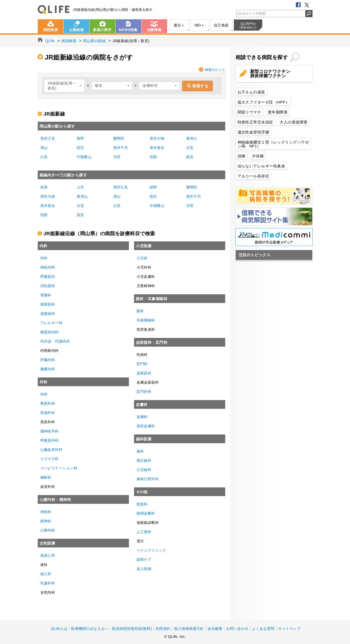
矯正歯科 (144, 460)
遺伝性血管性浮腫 (253, 132)
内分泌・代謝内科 (55, 341)
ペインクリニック (152, 550)
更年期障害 (278, 112)
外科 (44, 394)
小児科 (142, 258)
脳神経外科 (50, 431)
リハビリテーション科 (59, 468)
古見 (190, 148)
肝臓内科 (48, 360)
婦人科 (46, 574)
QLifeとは (59, 629)
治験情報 (154, 30)
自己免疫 (221, 25)
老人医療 (144, 569)
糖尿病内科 (50, 332)
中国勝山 (84, 157)
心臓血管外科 (51, 450)
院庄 (81, 148)
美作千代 (121, 148)
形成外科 (48, 413)
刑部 (153, 157)
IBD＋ (199, 25)
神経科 (46, 512)
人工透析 (144, 532)
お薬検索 (77, 30)
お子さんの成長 (251, 92)
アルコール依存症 (253, 176)
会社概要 (215, 629)
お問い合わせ (237, 629)
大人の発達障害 (294, 122)
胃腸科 (46, 295)
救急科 (142, 504)
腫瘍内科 (48, 369)
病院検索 (51, 30)
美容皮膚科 (146, 426)
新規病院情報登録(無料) (132, 629)
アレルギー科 (51, 323)
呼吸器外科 (50, 440)
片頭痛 (258, 156)
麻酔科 (46, 477)
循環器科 (48, 304)
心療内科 (48, 530)
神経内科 (48, 267)
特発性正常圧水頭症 (255, 122)
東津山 (192, 138)
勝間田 (119, 138)
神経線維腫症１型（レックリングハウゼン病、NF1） (273, 144)
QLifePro (248, 25)
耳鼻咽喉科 (146, 320)
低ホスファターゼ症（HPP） (264, 102)
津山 (44, 148)
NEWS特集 (128, 30)
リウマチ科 (50, 459)
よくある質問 (263, 629)
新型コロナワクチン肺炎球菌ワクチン (270, 74)
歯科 (140, 451)
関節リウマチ (249, 112)
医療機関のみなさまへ (90, 629)
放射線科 (48, 314)
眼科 (140, 311)
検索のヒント (215, 70)
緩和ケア (144, 560)
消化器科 (48, 286)
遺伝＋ (179, 25)
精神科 (46, 521)
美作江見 (48, 138)
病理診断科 (146, 513)
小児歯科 (144, 470)
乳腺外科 (48, 583)
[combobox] (64, 86)
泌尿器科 (144, 373)
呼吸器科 (48, 277)
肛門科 (142, 364)
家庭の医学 (102, 30)
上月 (81, 187)
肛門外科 (144, 392)
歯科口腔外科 (148, 479)
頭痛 (242, 156)
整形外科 (48, 403)
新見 (190, 157)
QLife (54, 10)
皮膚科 (142, 417)
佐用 (44, 187)
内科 (44, 258)
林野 (81, 138)
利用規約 (163, 629)
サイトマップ (289, 629)
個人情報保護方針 (189, 629)
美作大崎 (157, 138)
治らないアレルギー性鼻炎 (261, 166)
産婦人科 (48, 555)
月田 (117, 157)
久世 (44, 157)
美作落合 (157, 148)
